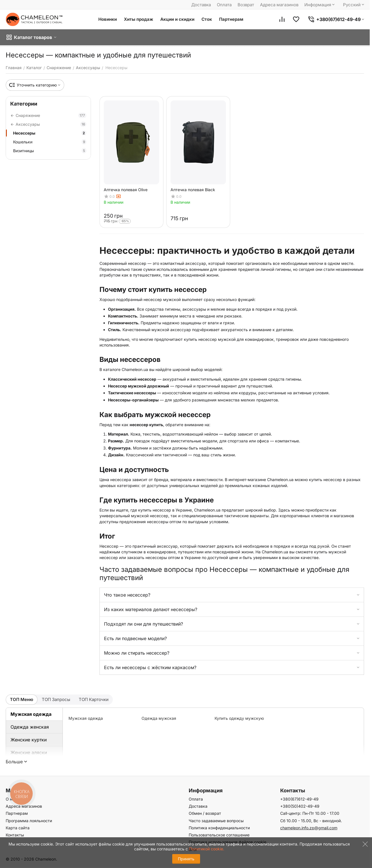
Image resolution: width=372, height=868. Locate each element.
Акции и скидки (177, 19)
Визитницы (50, 151)
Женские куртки (29, 740)
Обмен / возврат (205, 813)
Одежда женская (30, 727)
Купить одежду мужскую (239, 718)
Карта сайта (18, 828)
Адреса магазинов (279, 5)
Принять (186, 859)
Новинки (108, 19)
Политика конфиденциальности (219, 828)
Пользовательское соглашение (219, 835)
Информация (320, 5)
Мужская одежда (31, 714)
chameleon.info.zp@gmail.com (309, 828)
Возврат (246, 5)
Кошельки (50, 142)
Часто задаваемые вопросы (216, 821)
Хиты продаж (139, 19)
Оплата (224, 5)
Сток (207, 19)
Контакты (15, 835)
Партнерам (231, 19)
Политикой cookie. (207, 849)
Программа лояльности (29, 821)
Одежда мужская (159, 718)
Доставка (201, 5)
